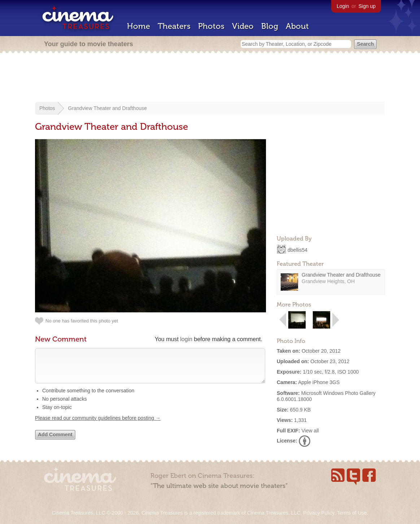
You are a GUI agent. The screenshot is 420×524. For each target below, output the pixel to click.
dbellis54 (297, 250)
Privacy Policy (319, 513)
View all (310, 431)
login (186, 339)
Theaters (174, 26)
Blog (270, 26)
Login (343, 6)
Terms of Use (352, 513)
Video (243, 26)
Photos (211, 26)
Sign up (367, 6)
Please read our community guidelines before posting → (98, 425)
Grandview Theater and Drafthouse (108, 108)
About (297, 26)
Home (139, 26)
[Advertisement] (210, 78)
